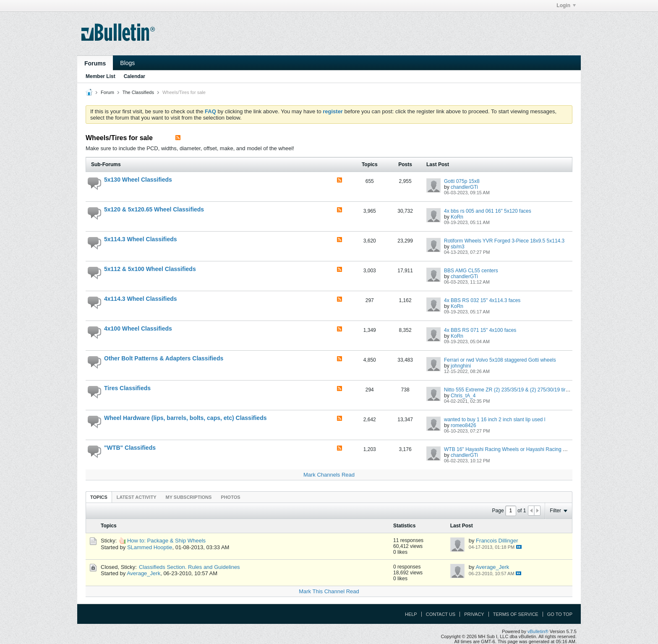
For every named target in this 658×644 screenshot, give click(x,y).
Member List (101, 76)
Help (411, 614)
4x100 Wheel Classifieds (138, 329)
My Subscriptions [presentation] (189, 497)
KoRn (457, 217)
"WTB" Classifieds (130, 448)
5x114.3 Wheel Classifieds (141, 239)
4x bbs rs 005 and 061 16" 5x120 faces (488, 211)
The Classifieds (138, 92)
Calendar (134, 76)
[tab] (99, 497)
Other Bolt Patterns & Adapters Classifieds (164, 358)
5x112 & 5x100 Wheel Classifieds (150, 269)
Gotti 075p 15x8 (462, 181)
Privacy (474, 614)
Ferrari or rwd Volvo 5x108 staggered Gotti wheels (500, 360)
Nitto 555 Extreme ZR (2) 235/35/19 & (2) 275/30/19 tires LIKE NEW (520, 390)
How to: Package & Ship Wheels (166, 541)
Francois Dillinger (497, 541)
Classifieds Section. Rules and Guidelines (189, 567)
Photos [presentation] (230, 497)
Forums (95, 63)
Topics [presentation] (99, 497)
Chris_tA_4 (463, 396)
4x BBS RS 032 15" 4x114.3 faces (482, 300)
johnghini (461, 366)
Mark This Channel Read (329, 591)
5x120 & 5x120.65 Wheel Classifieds (154, 209)
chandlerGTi (464, 187)
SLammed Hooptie (150, 547)
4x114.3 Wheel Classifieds (141, 299)
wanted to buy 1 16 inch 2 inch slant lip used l (495, 420)
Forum (107, 92)
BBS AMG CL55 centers (471, 271)
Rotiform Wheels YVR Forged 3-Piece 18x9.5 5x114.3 (504, 241)
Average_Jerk (144, 573)
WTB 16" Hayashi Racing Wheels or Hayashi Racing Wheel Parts (517, 449)
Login (566, 5)
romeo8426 (463, 425)
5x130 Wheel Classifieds (138, 180)
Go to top (560, 614)
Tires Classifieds (127, 388)
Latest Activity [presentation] (137, 497)
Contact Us (441, 614)
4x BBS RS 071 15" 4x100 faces (480, 330)
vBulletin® (538, 631)
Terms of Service (516, 614)
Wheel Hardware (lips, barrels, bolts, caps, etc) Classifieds (185, 418)
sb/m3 (458, 247)
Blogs (127, 63)
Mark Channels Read (329, 475)
